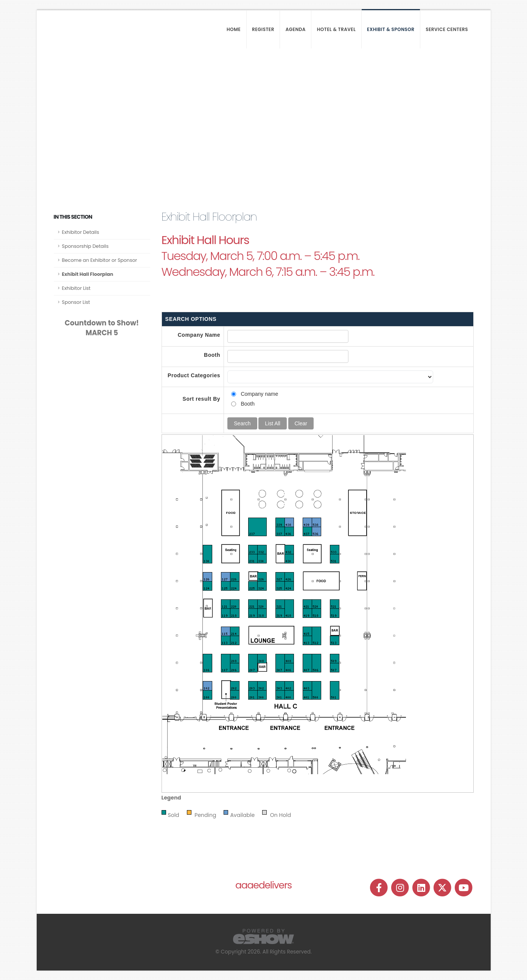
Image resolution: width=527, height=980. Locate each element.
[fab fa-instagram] (401, 887)
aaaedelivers (263, 885)
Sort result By (202, 399)
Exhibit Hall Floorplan (88, 274)
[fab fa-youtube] (464, 887)
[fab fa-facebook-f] (379, 887)
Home (234, 29)
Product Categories (194, 375)
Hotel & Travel (337, 29)
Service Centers (447, 29)
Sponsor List (76, 302)
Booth (212, 355)
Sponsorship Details (86, 246)
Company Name (199, 335)
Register (263, 29)
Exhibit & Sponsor (391, 29)
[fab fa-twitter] (443, 887)
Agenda (296, 29)
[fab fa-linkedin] (422, 887)
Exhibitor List (76, 288)
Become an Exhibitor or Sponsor (100, 260)
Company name (259, 394)
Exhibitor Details (81, 232)
